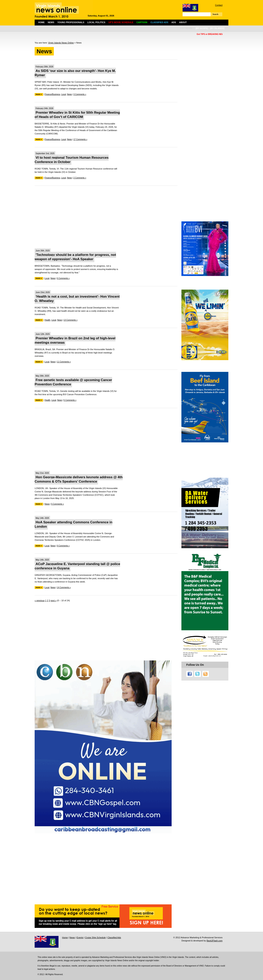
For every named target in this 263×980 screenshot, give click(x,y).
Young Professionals (71, 22)
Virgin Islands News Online (61, 43)
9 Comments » (63, 546)
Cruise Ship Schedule (95, 937)
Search (215, 14)
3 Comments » (80, 94)
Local (64, 94)
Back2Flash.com (215, 941)
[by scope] (202, 28)
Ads (174, 22)
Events (80, 937)
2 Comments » (80, 178)
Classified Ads (114, 937)
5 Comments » (70, 400)
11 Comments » (64, 362)
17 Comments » (80, 139)
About (183, 22)
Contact (219, 5)
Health (47, 320)
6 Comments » (63, 278)
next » (53, 600)
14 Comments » (64, 587)
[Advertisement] (106, 217)
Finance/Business (52, 94)
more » (39, 94)
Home (41, 22)
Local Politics (96, 22)
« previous (40, 600)
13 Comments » (71, 320)
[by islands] (217, 28)
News (51, 22)
